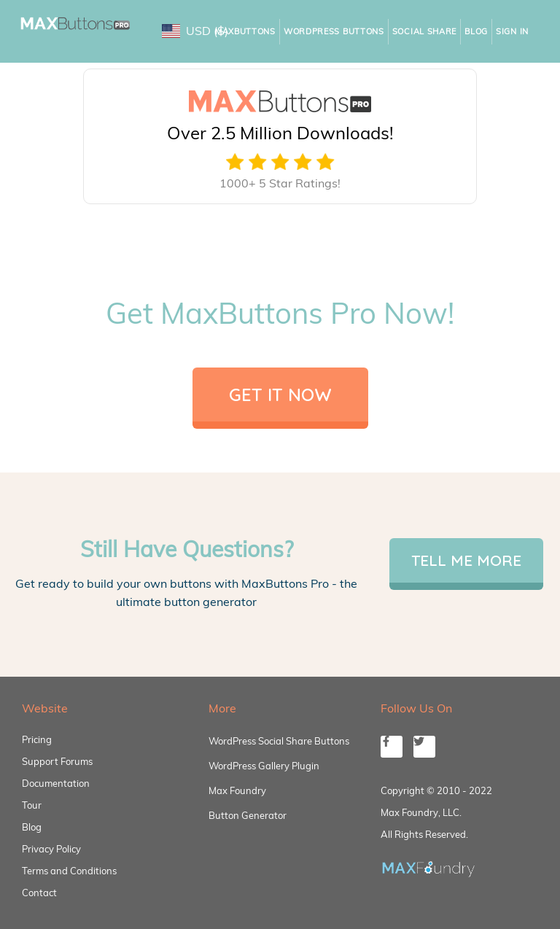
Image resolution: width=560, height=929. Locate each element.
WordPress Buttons (334, 31)
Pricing (37, 739)
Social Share (424, 31)
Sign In (512, 31)
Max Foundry (237, 790)
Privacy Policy (51, 849)
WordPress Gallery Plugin (264, 766)
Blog (476, 31)
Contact (39, 893)
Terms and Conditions (69, 871)
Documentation (56, 783)
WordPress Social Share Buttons (279, 741)
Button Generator (248, 815)
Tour (32, 805)
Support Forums (57, 761)
